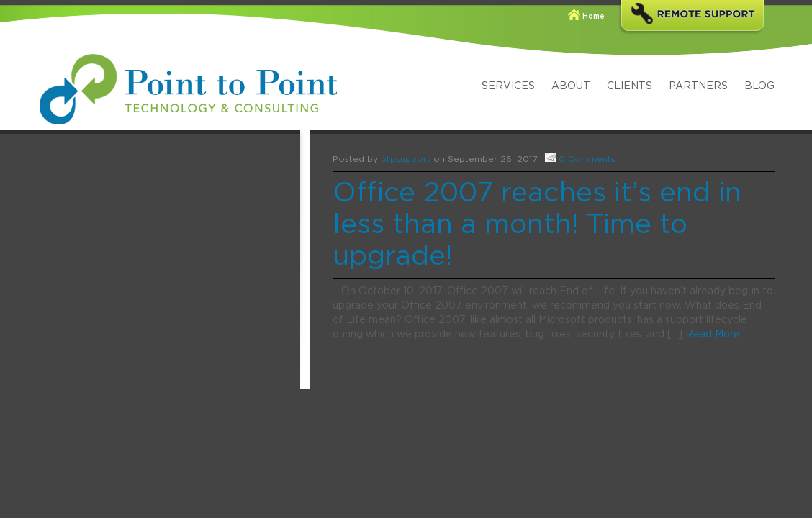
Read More (713, 335)
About (571, 86)
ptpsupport (406, 159)
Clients (630, 86)
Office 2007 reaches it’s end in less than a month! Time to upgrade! (537, 225)
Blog (759, 86)
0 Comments (587, 159)
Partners (698, 86)
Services (508, 86)
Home (594, 17)
